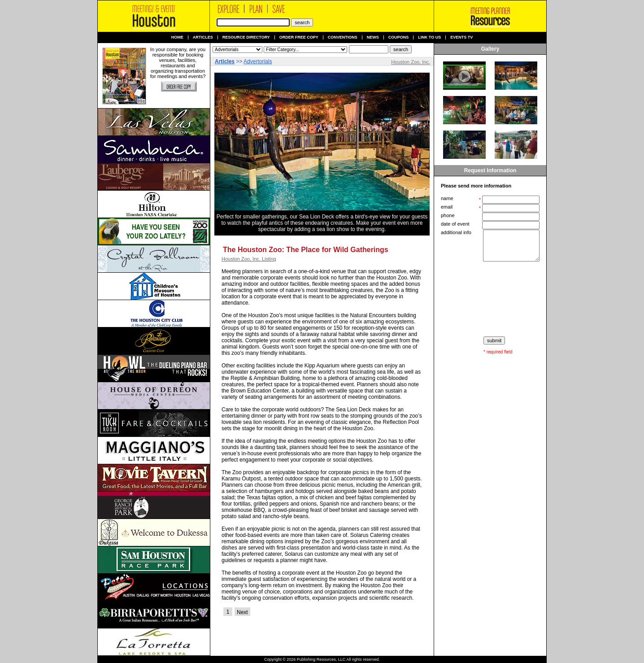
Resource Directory (246, 37)
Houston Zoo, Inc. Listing (249, 259)
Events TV (461, 37)
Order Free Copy (299, 37)
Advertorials (258, 61)
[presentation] (491, 299)
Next (242, 612)
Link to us (429, 37)
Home (177, 37)
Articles (203, 37)
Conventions (343, 37)
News (373, 37)
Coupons (399, 37)
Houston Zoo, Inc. (411, 62)
